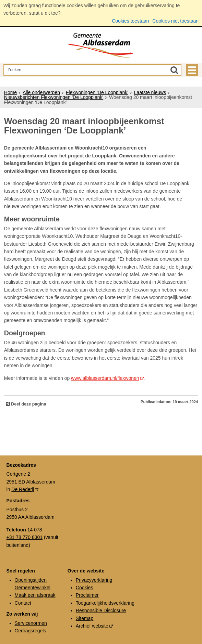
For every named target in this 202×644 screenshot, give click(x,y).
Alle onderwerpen (41, 92)
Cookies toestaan (130, 21)
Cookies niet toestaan (175, 21)
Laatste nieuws (150, 92)
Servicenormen (31, 623)
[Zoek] (174, 70)
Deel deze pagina (28, 404)
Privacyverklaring (94, 580)
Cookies (85, 588)
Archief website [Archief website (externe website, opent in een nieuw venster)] (92, 626)
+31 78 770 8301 (25, 537)
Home (10, 92)
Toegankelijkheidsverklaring (105, 603)
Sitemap (85, 618)
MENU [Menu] (192, 70)
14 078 (35, 530)
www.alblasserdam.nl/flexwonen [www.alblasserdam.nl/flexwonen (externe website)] (105, 378)
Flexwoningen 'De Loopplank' (97, 92)
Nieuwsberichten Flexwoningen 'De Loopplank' (54, 97)
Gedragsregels (31, 631)
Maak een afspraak (35, 595)
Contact (23, 603)
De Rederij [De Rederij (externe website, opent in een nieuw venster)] (23, 489)
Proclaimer (87, 595)
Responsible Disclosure (101, 610)
